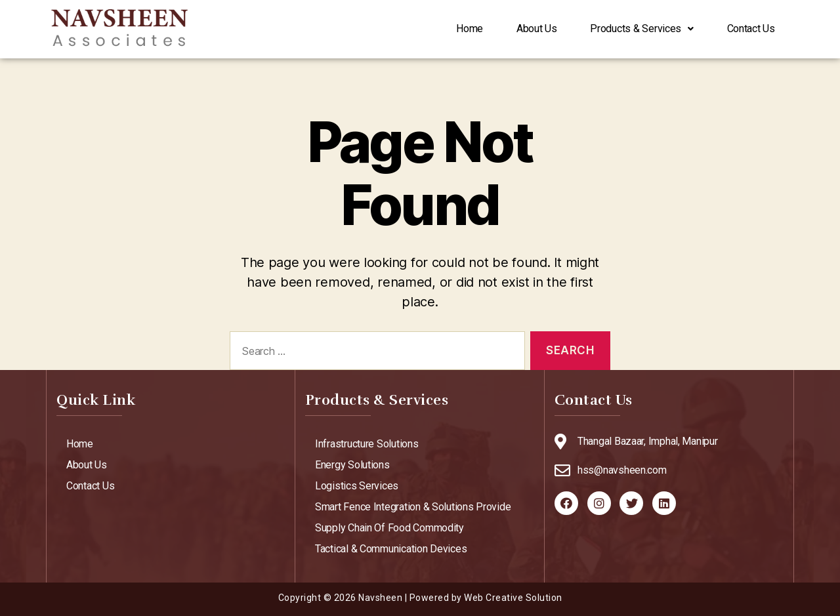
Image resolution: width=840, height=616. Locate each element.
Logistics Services (357, 486)
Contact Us (746, 29)
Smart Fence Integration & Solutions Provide (413, 507)
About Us (514, 29)
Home (439, 29)
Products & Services (629, 29)
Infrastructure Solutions (367, 444)
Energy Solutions (352, 465)
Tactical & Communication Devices (391, 549)
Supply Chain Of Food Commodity (389, 528)
